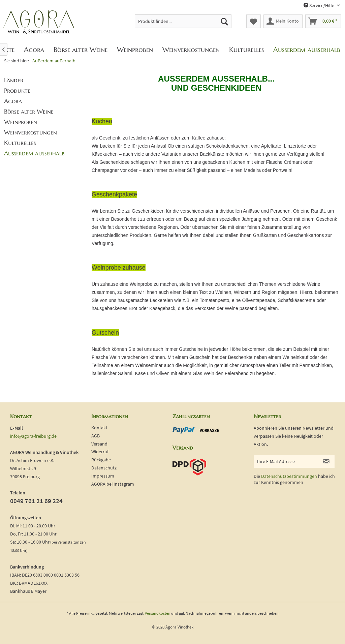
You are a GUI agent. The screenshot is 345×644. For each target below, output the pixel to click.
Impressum (103, 476)
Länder (14, 80)
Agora (13, 101)
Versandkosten (158, 613)
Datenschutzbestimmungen (289, 476)
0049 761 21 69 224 (36, 501)
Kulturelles (20, 143)
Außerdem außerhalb (34, 153)
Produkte (17, 90)
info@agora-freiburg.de (33, 436)
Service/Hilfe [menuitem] (319, 5)
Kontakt (99, 428)
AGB (96, 436)
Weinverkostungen (30, 132)
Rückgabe (101, 460)
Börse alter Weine (29, 111)
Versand (99, 444)
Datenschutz (104, 468)
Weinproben (21, 122)
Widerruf (100, 452)
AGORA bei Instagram (113, 484)
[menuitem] (183, 21)
